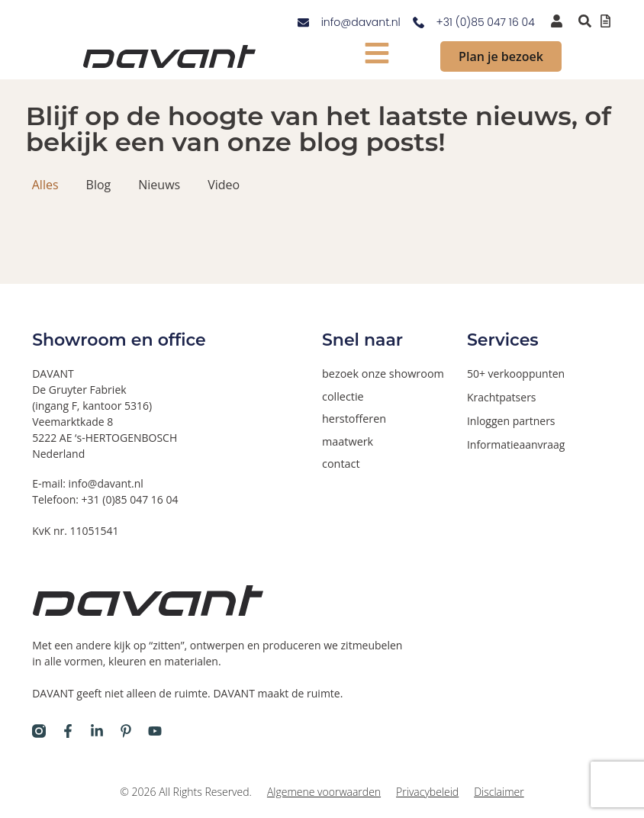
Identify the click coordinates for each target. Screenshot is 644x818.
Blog (99, 185)
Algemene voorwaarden (324, 792)
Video (224, 185)
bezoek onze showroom (381, 374)
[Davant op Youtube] (155, 731)
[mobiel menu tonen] (377, 53)
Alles (45, 185)
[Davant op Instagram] (39, 731)
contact (340, 462)
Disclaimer (499, 792)
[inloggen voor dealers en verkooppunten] (557, 21)
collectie (342, 396)
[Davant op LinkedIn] (97, 731)
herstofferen (353, 418)
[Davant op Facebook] (68, 731)
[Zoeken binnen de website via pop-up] (585, 21)
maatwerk (347, 440)
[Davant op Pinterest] (126, 731)
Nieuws (159, 185)
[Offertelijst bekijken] (605, 21)
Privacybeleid (427, 792)
